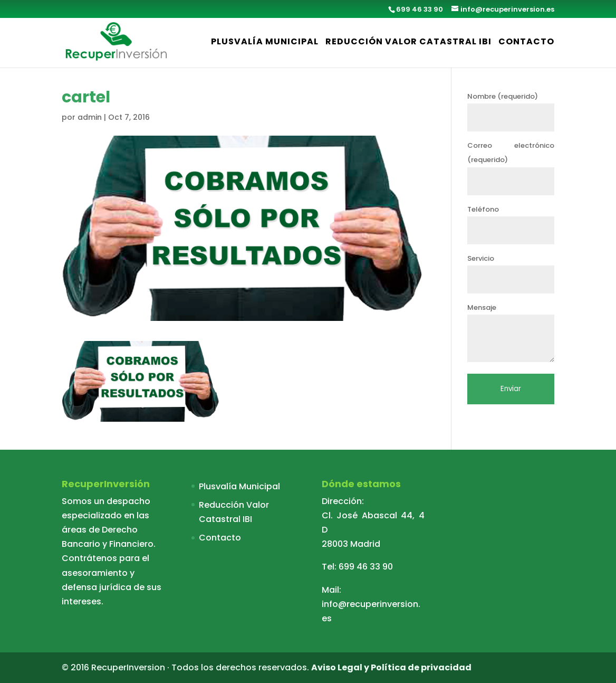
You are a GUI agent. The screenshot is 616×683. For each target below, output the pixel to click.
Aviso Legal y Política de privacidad (391, 667)
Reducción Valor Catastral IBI (408, 43)
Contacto (526, 43)
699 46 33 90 (366, 567)
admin (90, 117)
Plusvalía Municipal (265, 43)
